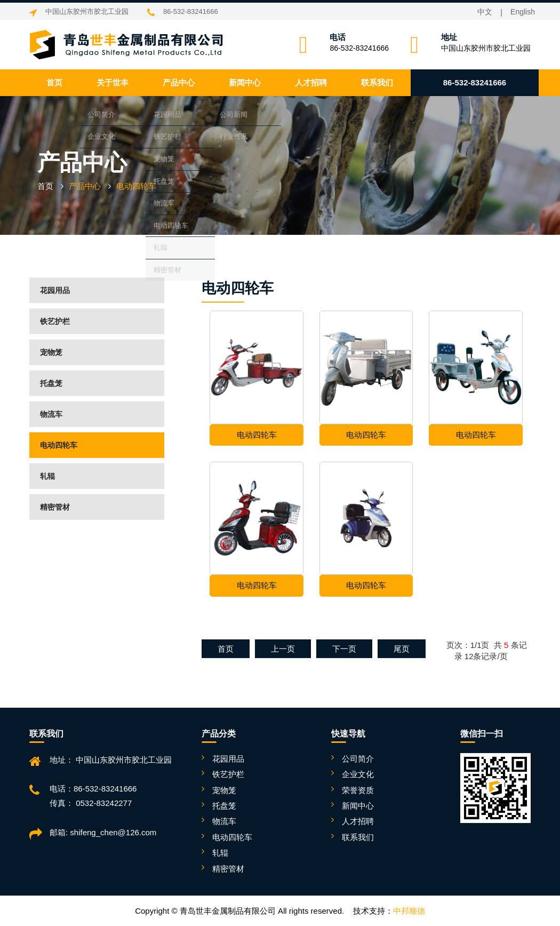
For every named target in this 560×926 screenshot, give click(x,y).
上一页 (283, 649)
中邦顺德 (409, 911)
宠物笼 (51, 352)
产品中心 (179, 82)
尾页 (402, 649)
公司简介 (358, 759)
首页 (54, 82)
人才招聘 (311, 82)
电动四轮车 (59, 445)
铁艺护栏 (55, 321)
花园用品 (55, 290)
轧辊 (47, 476)
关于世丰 (113, 82)
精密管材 (55, 507)
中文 (485, 12)
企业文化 (358, 774)
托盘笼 (51, 383)
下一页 (344, 649)
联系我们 (377, 82)
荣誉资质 (358, 790)
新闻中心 (245, 82)
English (523, 12)
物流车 (51, 414)
